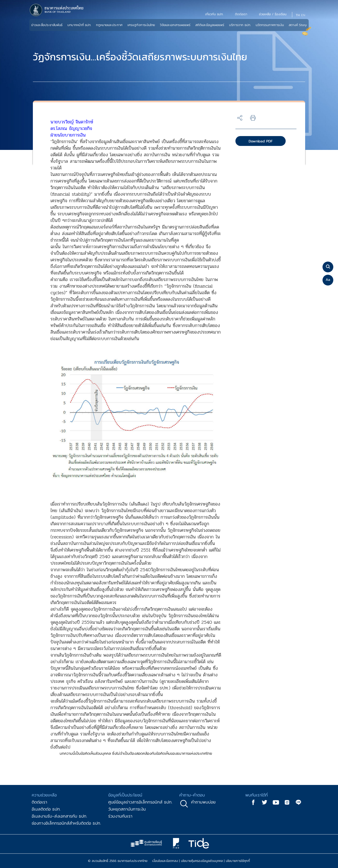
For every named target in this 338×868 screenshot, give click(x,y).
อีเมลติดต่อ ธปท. (46, 809)
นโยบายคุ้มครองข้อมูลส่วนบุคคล (202, 861)
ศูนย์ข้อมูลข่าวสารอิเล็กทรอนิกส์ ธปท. (140, 802)
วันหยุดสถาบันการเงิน (127, 809)
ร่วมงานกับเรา (120, 816)
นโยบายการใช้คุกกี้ (238, 861)
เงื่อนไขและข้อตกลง (165, 861)
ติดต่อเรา (39, 802)
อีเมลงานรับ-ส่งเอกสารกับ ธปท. (59, 816)
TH (298, 15)
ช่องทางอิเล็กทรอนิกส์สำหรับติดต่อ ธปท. (66, 823)
